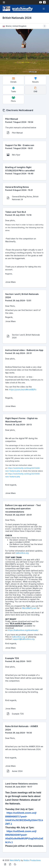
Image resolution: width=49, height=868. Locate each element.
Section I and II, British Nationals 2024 (23, 336)
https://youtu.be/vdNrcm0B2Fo (23, 390)
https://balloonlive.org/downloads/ (23, 630)
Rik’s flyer (14, 155)
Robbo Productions (32, 860)
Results (35, 80)
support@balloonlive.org (24, 639)
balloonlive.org (22, 553)
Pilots (13, 99)
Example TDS (15, 714)
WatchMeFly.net (29, 608)
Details (13, 80)
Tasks (13, 90)
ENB (35, 90)
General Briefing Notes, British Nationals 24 (23, 198)
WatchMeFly (15, 860)
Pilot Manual (15, 133)
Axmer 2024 (15, 771)
